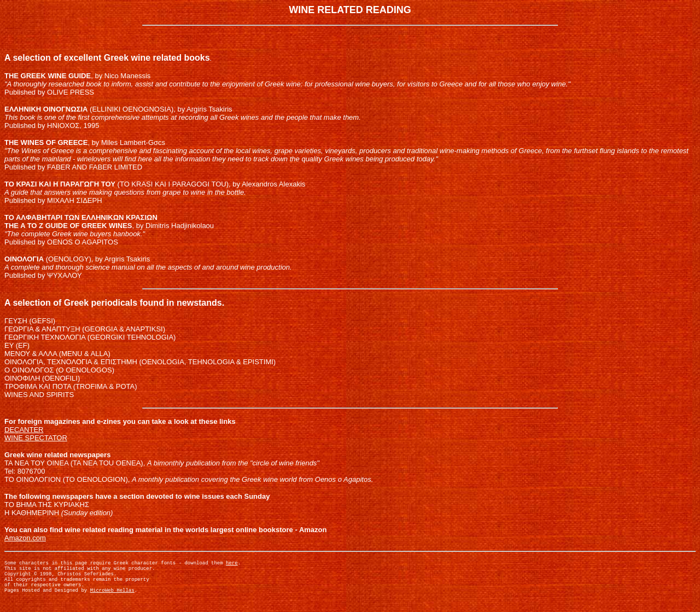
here (232, 564)
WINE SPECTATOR (36, 438)
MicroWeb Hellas (112, 600)
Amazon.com (25, 538)
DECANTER (24, 430)
